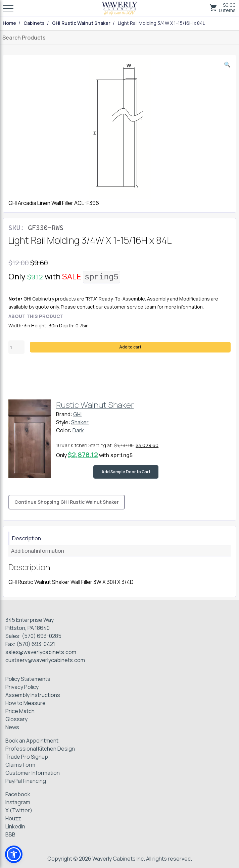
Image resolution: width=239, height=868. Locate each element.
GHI (77, 414)
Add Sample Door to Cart (126, 472)
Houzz (13, 818)
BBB (10, 834)
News (12, 727)
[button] (227, 64)
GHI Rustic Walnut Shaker (81, 23)
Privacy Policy (22, 687)
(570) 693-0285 (42, 636)
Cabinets (34, 23)
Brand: (64, 414)
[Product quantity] (16, 347)
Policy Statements (28, 679)
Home (9, 23)
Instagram (18, 802)
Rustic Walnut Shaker (95, 405)
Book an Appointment (32, 741)
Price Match (20, 711)
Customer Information (33, 773)
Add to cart (130, 347)
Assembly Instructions (33, 695)
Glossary (16, 719)
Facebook (18, 794)
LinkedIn (15, 826)
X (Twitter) (19, 810)
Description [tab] (27, 538)
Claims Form (20, 765)
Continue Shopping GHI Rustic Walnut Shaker (67, 502)
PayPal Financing (26, 781)
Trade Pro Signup (27, 757)
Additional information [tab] (38, 551)
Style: (63, 422)
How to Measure (26, 703)
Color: (64, 430)
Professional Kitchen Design (40, 749)
